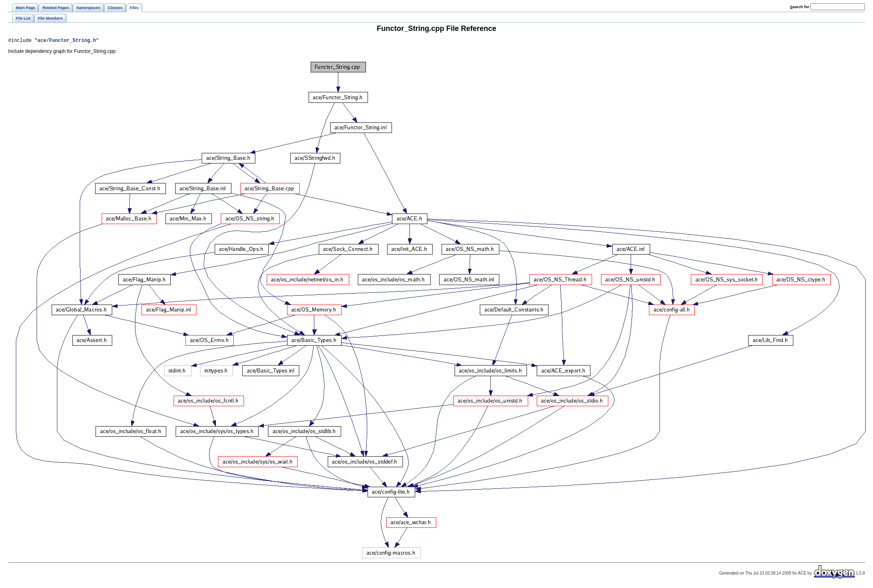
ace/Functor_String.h (67, 41)
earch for (800, 7)
